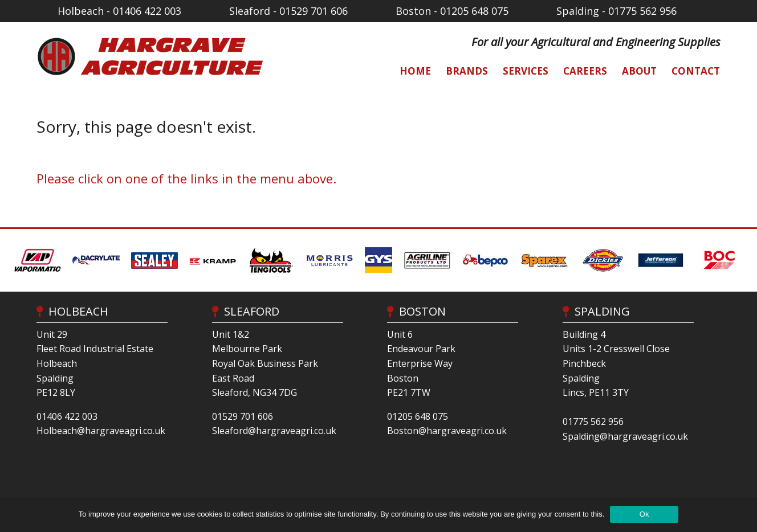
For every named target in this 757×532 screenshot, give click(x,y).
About (639, 71)
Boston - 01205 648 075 (452, 11)
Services (526, 71)
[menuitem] (410, 71)
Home (415, 71)
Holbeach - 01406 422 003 (119, 11)
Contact (696, 71)
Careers (585, 71)
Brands (467, 71)
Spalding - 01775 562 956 (616, 11)
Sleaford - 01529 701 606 (288, 11)
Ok (644, 514)
